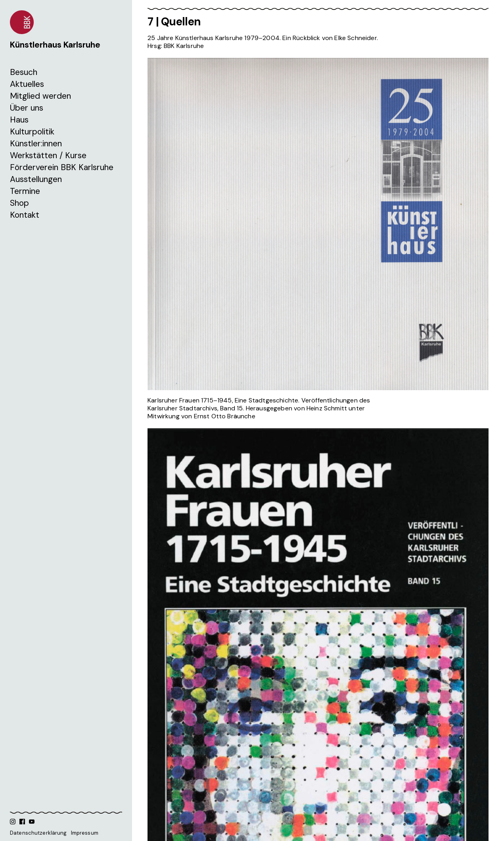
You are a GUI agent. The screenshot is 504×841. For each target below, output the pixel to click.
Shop (19, 203)
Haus (19, 120)
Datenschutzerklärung (38, 833)
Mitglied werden (40, 96)
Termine (25, 191)
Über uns (27, 108)
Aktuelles (27, 84)
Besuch (24, 72)
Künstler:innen (36, 144)
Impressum (85, 833)
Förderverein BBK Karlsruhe (62, 167)
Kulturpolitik (32, 132)
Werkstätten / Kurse (48, 155)
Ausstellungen (36, 179)
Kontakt (25, 215)
